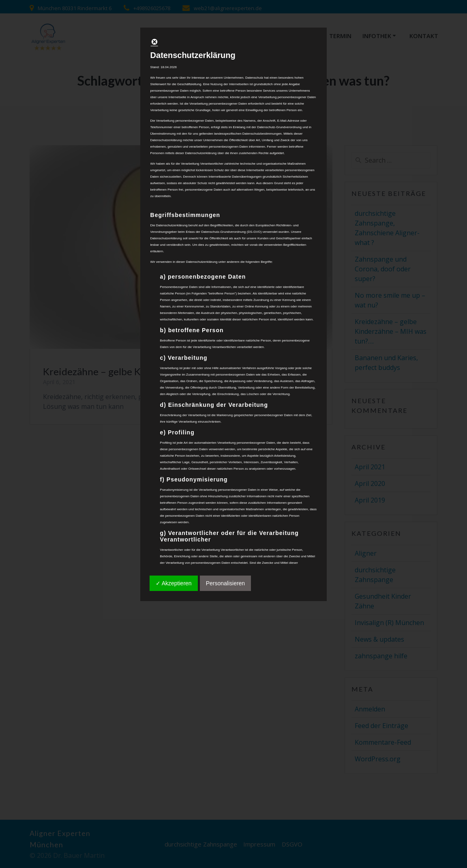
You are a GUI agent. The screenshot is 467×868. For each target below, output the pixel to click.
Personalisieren (226, 583)
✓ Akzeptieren (174, 583)
